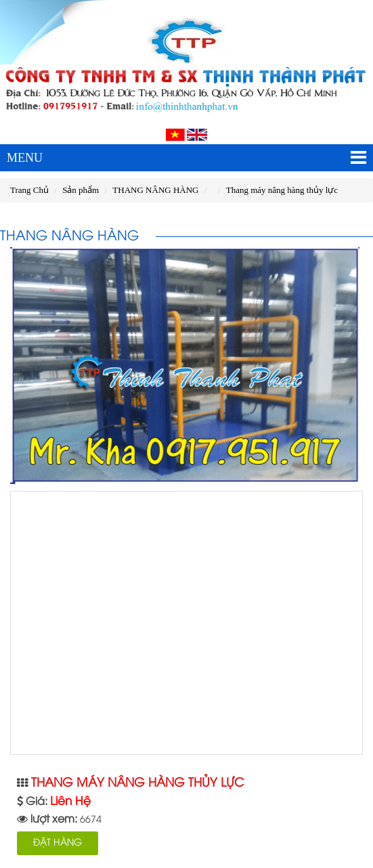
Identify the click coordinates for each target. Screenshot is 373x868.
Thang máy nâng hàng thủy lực (282, 190)
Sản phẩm (81, 190)
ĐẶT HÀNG (58, 843)
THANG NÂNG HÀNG (155, 190)
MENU (186, 158)
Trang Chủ (29, 190)
